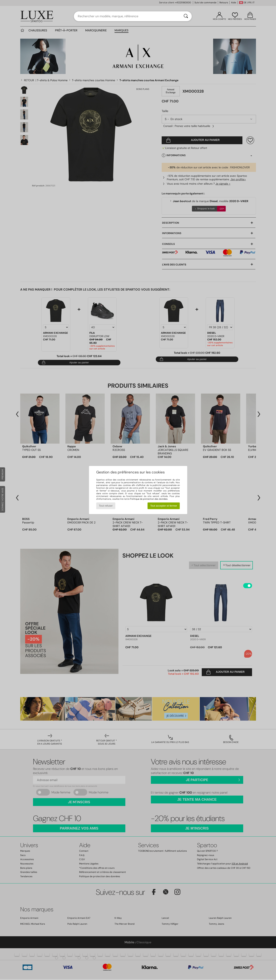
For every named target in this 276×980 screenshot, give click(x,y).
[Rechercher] (186, 16)
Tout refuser (106, 506)
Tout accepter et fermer (164, 506)
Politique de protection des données (149, 499)
